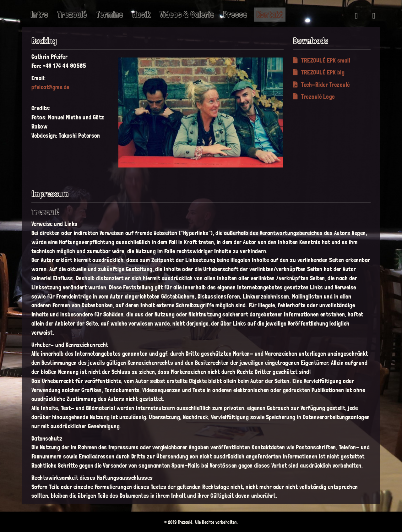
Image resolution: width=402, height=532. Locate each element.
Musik (141, 14)
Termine (109, 14)
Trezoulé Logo (314, 97)
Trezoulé (72, 14)
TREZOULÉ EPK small (322, 60)
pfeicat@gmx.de (50, 87)
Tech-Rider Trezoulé (321, 85)
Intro (39, 14)
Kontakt (270, 14)
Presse (235, 14)
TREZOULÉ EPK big (319, 72)
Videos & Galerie (187, 14)
